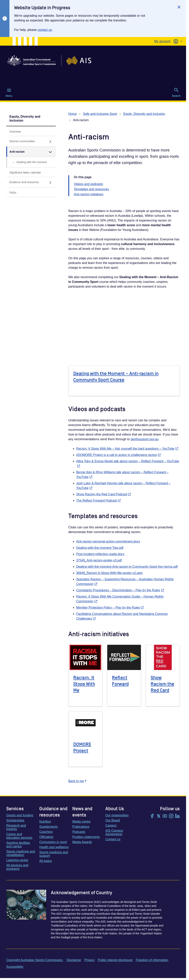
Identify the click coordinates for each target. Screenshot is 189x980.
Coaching (46, 832)
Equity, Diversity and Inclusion (25, 119)
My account (162, 41)
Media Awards (82, 842)
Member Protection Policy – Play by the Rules (110, 608)
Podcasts (79, 832)
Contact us (113, 839)
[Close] (179, 7)
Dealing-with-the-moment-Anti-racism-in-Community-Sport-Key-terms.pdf (127, 567)
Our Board (113, 820)
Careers (111, 825)
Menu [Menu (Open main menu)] (9, 93)
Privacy (89, 960)
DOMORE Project (82, 748)
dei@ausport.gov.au (145, 439)
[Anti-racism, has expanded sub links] (31, 152)
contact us (45, 30)
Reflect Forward (120, 681)
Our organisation (117, 815)
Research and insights (16, 827)
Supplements (48, 827)
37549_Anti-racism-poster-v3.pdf (99, 560)
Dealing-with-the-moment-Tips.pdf (100, 548)
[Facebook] (152, 816)
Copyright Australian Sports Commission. (35, 960)
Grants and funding (20, 815)
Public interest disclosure (115, 960)
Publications (81, 827)
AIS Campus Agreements (114, 832)
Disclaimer (74, 960)
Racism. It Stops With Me (84, 684)
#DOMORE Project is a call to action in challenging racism (119, 455)
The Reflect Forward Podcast (99, 501)
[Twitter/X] (159, 816)
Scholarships (15, 820)
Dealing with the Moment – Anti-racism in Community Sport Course (116, 377)
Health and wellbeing (54, 847)
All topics (46, 861)
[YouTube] (165, 816)
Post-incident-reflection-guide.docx (100, 554)
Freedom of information (152, 960)
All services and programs (17, 867)
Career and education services (19, 836)
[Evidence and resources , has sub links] (31, 182)
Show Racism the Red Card (162, 684)
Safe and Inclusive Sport (100, 114)
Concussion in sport (53, 842)
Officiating (46, 837)
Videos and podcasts (88, 184)
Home (73, 114)
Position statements (86, 837)
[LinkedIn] (177, 816)
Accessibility (15, 967)
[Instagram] (171, 816)
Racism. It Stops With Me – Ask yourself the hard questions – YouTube (127, 449)
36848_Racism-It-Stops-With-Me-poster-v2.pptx (110, 573)
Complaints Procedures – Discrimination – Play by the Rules (120, 590)
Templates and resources (91, 189)
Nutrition (45, 822)
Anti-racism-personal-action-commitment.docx (108, 541)
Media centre (81, 822)
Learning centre (17, 860)
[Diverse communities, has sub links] (31, 141)
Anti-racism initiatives (89, 194)
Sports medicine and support (54, 854)
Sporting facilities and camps (18, 845)
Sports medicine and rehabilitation (21, 853)
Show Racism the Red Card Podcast (104, 494)
